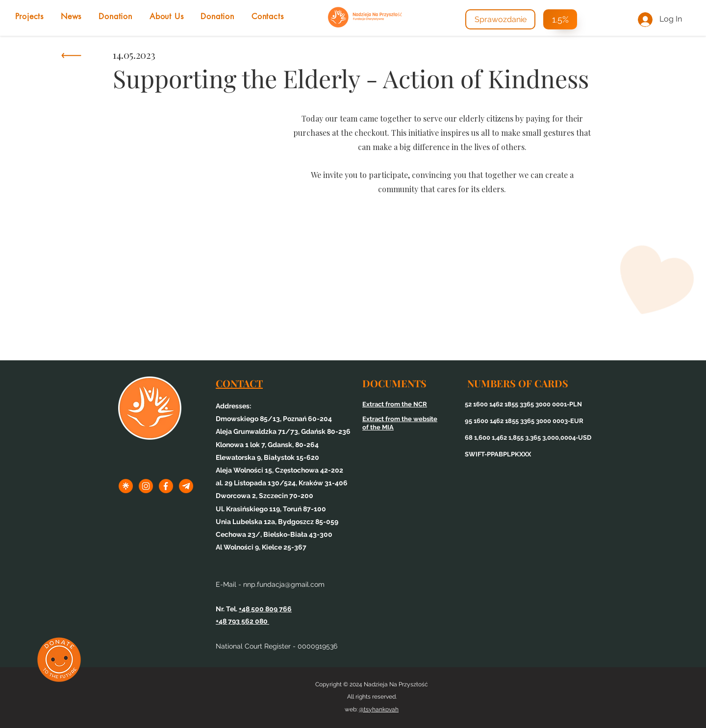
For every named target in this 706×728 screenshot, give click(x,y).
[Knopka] (71, 58)
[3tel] (186, 486)
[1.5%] (560, 19)
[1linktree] (126, 486)
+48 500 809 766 (265, 609)
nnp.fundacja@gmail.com (284, 584)
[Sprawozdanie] (500, 19)
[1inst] (146, 486)
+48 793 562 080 (242, 621)
